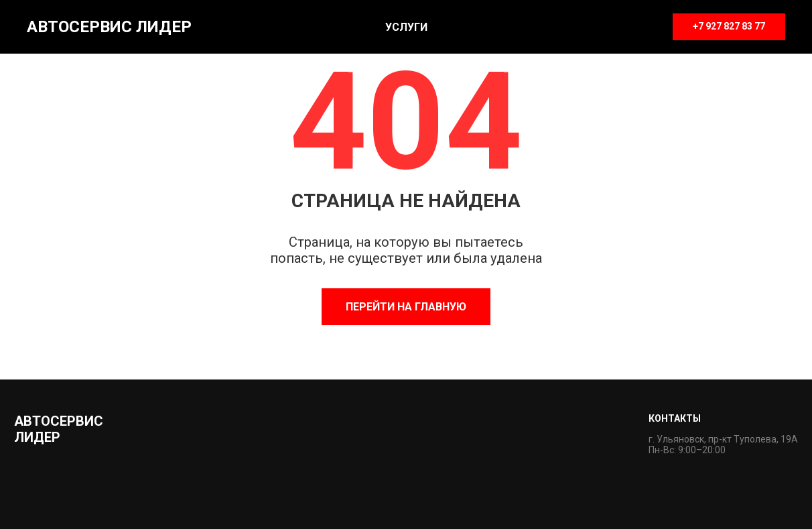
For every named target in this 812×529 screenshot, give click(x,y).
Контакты (675, 418)
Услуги (406, 27)
